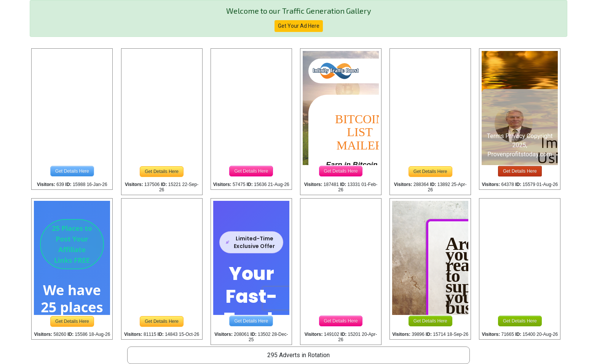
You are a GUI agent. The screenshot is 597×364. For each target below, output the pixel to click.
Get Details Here (72, 171)
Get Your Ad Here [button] (299, 26)
